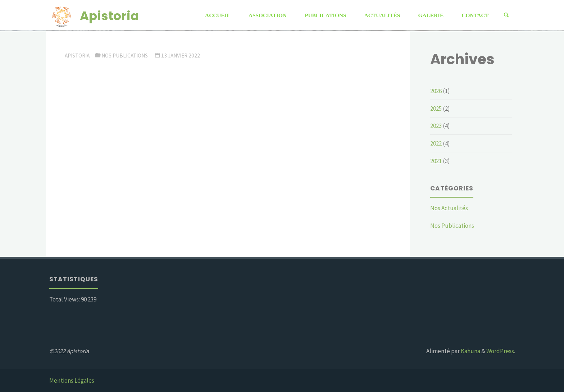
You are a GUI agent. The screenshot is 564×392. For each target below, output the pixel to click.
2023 (436, 126)
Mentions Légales (72, 381)
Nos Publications (125, 56)
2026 (436, 91)
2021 (436, 161)
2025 (436, 109)
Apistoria (109, 15)
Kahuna (470, 351)
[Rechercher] (506, 15)
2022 (436, 143)
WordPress (500, 351)
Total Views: (65, 299)
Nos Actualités (449, 208)
